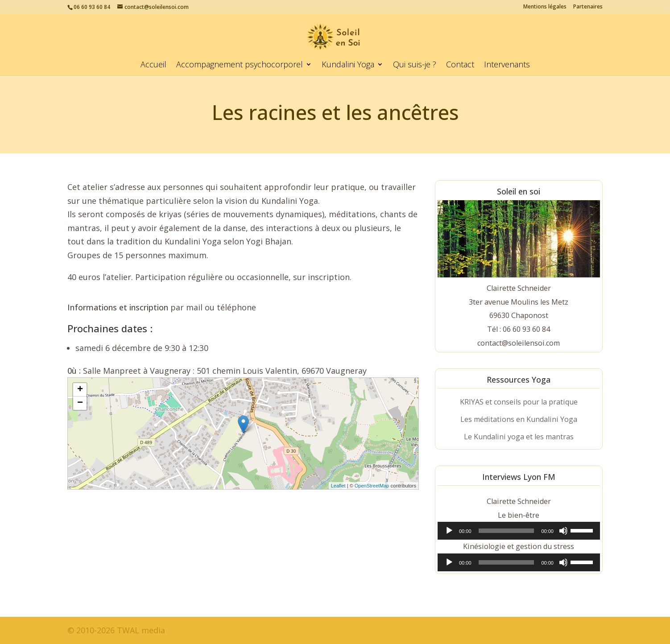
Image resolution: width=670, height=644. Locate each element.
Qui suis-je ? (415, 65)
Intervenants (507, 65)
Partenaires (588, 7)
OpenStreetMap (372, 486)
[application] (519, 531)
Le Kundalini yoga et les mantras (519, 437)
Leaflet (338, 486)
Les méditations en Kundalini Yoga (519, 419)
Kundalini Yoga (348, 65)
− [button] (80, 403)
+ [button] (80, 390)
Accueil (153, 65)
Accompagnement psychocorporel (240, 65)
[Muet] (563, 531)
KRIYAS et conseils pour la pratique (519, 402)
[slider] (507, 531)
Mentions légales (545, 7)
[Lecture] (449, 531)
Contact (460, 65)
